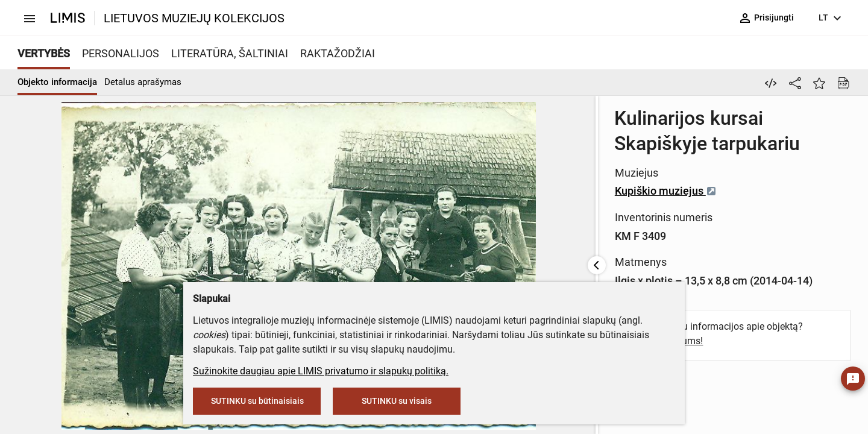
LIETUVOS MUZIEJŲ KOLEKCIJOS (194, 18)
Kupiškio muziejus (440, 165)
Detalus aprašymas (143, 82)
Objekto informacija (57, 82)
